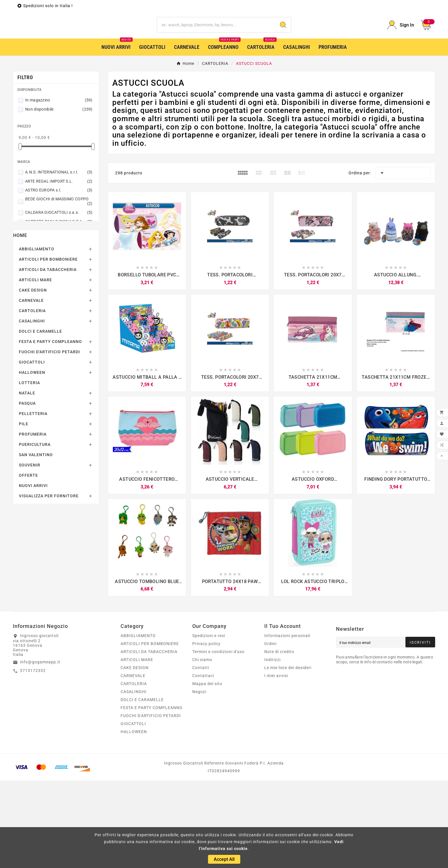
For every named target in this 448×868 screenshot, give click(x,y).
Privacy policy (206, 731)
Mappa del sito (207, 771)
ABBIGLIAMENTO (37, 336)
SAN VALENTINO (36, 542)
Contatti (201, 755)
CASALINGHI (32, 408)
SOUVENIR (30, 552)
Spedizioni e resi (209, 723)
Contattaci (203, 763)
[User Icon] (401, 69)
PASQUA (27, 491)
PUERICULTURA (35, 532)
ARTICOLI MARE (35, 367)
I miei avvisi (276, 763)
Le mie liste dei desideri (288, 755)
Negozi (199, 779)
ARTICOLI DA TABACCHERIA (48, 357)
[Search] (283, 69)
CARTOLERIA (32, 398)
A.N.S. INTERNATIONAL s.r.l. (59, 260)
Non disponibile (59, 197)
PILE (24, 511)
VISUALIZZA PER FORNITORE (49, 583)
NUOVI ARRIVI (33, 573)
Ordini (270, 731)
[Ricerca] (216, 69)
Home (20, 323)
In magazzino (59, 187)
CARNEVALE (31, 388)
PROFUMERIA (33, 522)
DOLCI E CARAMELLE (40, 419)
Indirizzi (272, 747)
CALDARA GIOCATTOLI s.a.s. (59, 300)
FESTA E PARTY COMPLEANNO (50, 429)
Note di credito (279, 739)
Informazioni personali (287, 723)
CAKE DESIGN (33, 378)
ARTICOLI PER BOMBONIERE (48, 347)
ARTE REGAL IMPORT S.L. (59, 269)
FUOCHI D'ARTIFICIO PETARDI (49, 439)
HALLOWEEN (32, 460)
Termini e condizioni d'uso (218, 739)
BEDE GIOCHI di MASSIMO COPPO (59, 289)
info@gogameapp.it (40, 749)
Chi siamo (202, 747)
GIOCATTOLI (32, 450)
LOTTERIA (29, 470)
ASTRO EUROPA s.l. (59, 278)
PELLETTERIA (33, 501)
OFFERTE (28, 563)
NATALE (27, 480)
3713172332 (33, 758)
